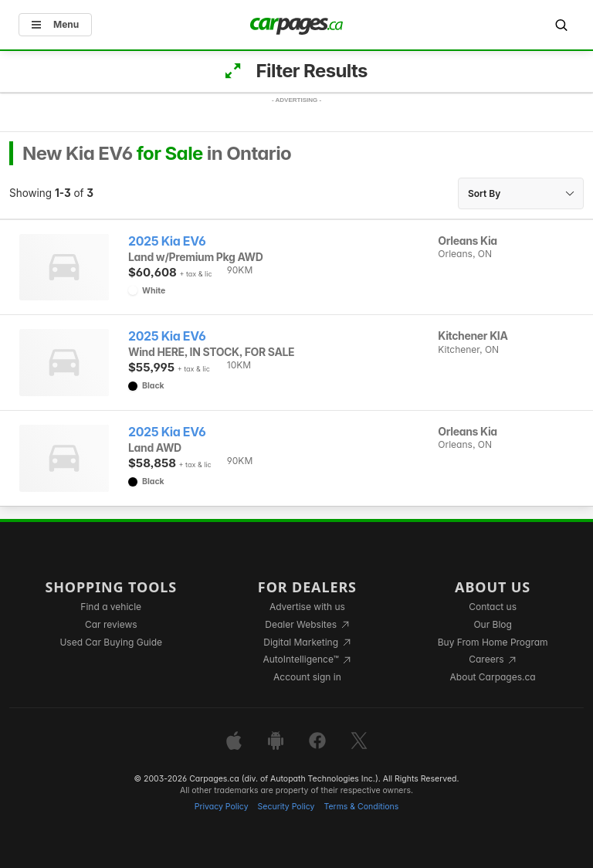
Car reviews (111, 624)
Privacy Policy (222, 807)
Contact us (493, 607)
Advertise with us (307, 607)
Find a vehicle (111, 607)
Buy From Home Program (493, 642)
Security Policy (286, 807)
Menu (55, 24)
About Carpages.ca (493, 677)
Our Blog (492, 624)
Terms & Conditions (361, 807)
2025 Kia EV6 (167, 241)
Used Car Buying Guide (111, 642)
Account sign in (307, 677)
